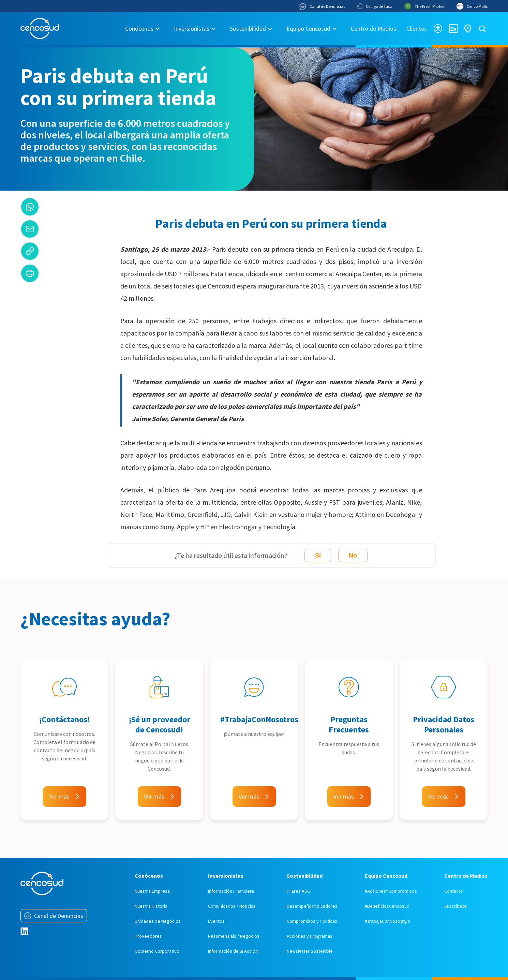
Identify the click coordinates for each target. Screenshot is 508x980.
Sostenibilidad (248, 28)
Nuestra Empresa (152, 891)
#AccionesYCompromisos (391, 891)
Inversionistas (192, 28)
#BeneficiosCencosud (387, 906)
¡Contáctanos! (64, 719)
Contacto (454, 891)
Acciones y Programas (310, 936)
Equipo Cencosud (308, 28)
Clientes (417, 28)
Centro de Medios (373, 28)
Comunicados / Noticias (232, 906)
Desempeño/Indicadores (312, 906)
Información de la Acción (233, 951)
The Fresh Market (424, 6)
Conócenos (139, 28)
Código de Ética (375, 6)
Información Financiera (231, 891)
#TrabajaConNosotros (259, 719)
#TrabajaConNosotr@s (387, 921)
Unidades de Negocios (158, 921)
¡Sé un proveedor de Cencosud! (159, 724)
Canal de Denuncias (322, 6)
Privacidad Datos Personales (444, 724)
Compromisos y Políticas (312, 921)
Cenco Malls (472, 6)
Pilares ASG (298, 891)
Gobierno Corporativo (157, 951)
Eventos (216, 921)
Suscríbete (455, 906)
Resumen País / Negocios (234, 936)
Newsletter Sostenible (310, 951)
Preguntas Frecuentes (349, 724)
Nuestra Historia (151, 906)
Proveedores (148, 936)
